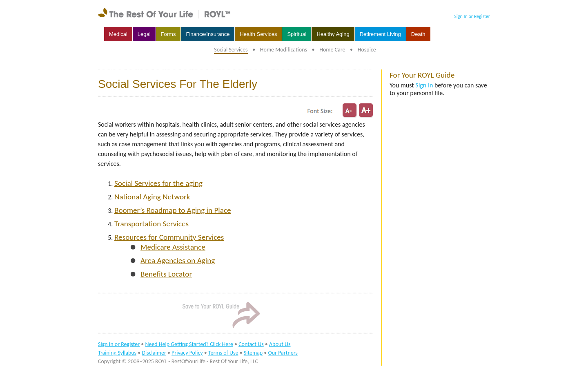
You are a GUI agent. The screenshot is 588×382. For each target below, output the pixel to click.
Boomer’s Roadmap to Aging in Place (173, 210)
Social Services (231, 50)
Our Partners (283, 353)
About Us (280, 344)
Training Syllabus (117, 353)
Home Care (332, 50)
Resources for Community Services (169, 237)
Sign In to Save (220, 315)
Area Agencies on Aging (178, 260)
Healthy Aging (333, 34)
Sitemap (253, 353)
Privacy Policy (187, 353)
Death (418, 34)
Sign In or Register (472, 16)
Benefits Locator (166, 274)
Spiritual (297, 34)
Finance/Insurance (208, 34)
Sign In (424, 85)
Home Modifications (284, 50)
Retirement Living (380, 34)
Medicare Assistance (173, 247)
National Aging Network (152, 197)
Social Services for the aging (158, 183)
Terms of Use (223, 353)
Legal (144, 34)
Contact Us (251, 344)
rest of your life (165, 13)
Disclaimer (154, 353)
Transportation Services (151, 224)
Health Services (258, 34)
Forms (168, 34)
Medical (118, 34)
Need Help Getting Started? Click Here (189, 344)
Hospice (367, 50)
